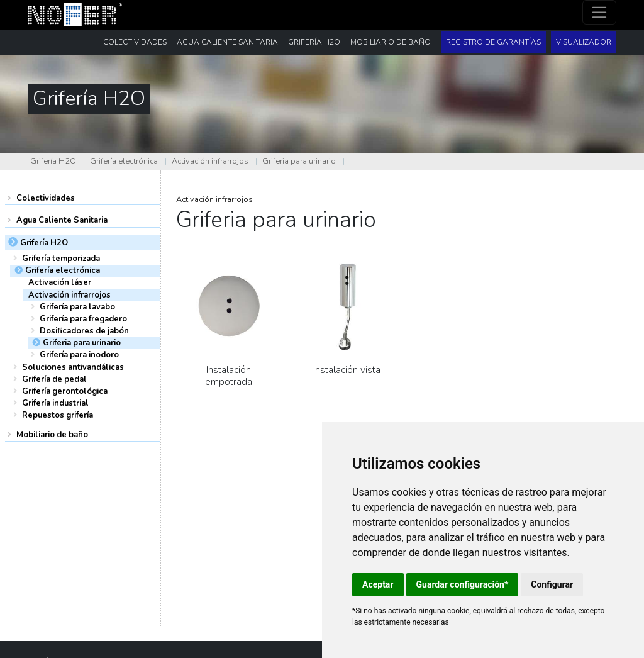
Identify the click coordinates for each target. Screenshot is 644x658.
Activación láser (60, 282)
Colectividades (46, 198)
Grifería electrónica (124, 161)
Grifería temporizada (61, 259)
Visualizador (584, 42)
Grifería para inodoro (79, 355)
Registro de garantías (493, 42)
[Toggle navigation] (600, 12)
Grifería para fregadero (83, 319)
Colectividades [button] (135, 42)
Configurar (552, 584)
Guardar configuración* (463, 584)
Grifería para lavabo (77, 307)
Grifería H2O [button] (314, 42)
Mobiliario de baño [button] (391, 42)
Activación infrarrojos (210, 161)
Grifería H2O (53, 161)
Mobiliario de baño (52, 435)
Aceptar (378, 584)
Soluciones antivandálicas (73, 367)
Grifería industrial (55, 403)
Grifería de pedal (54, 379)
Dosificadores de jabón (84, 331)
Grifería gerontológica (65, 391)
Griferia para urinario (299, 161)
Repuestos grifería (58, 415)
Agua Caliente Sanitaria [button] (227, 42)
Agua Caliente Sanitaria (62, 220)
